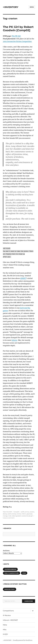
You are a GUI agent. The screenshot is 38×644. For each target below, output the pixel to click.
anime (27, 512)
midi (10, 516)
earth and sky (12, 514)
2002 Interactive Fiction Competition (17, 41)
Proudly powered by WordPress (23, 640)
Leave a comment (9, 518)
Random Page (10, 589)
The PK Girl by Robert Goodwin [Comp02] (18, 29)
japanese (29, 514)
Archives (6, 551)
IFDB (24, 573)
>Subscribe (29, 601)
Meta (5, 625)
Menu (32, 7)
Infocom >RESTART (10, 620)
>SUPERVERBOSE (10, 569)
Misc (5, 630)
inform (24, 514)
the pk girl (30, 516)
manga (5, 516)
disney (5, 514)
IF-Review (7, 615)
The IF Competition (12, 573)
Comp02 (16, 512)
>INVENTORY (11, 7)
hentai (19, 514)
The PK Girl (16, 36)
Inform (14, 340)
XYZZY (5, 634)
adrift (23, 512)
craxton (32, 512)
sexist (24, 516)
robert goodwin (17, 516)
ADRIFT (23, 278)
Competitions (8, 611)
